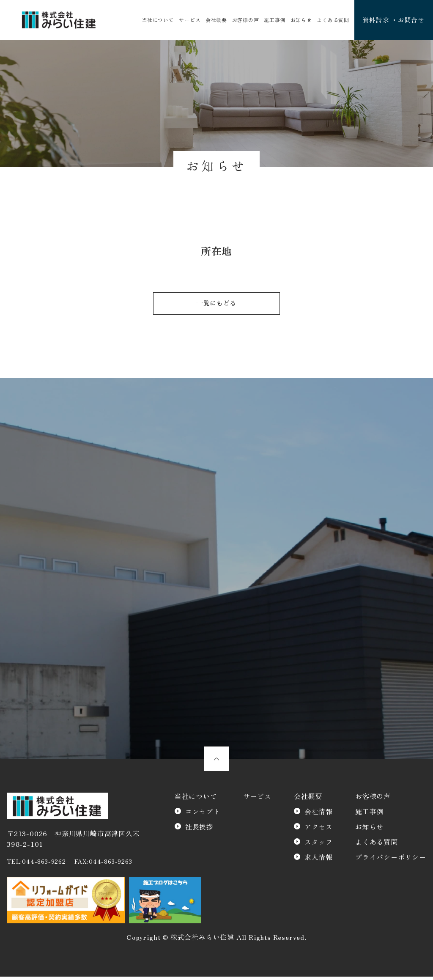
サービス (189, 20)
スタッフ (319, 845)
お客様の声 (244, 20)
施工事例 (273, 20)
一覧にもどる (217, 305)
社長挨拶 (199, 830)
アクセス (319, 830)
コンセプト (203, 815)
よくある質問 (330, 20)
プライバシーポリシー (391, 861)
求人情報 (319, 861)
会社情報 (319, 815)
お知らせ (298, 20)
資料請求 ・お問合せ (392, 20)
